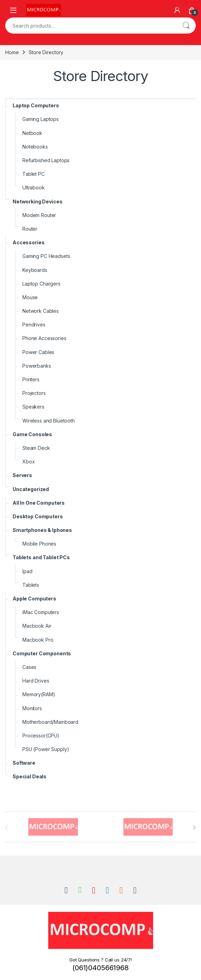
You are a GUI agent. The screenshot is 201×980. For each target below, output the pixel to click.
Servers (22, 475)
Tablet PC (34, 174)
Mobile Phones (39, 544)
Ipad (27, 571)
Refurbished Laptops (46, 160)
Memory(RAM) (39, 694)
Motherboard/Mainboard (50, 722)
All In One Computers (39, 503)
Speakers (33, 407)
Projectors (34, 393)
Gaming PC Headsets (46, 256)
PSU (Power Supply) (46, 749)
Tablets (31, 585)
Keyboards (35, 270)
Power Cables (38, 352)
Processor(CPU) (41, 736)
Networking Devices (37, 201)
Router (30, 229)
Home (12, 52)
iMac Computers (41, 612)
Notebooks (35, 147)
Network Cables (41, 311)
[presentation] (194, 828)
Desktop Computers (38, 516)
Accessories (28, 242)
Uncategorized (31, 489)
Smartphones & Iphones (42, 530)
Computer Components (42, 653)
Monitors (32, 708)
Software (24, 763)
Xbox (28, 462)
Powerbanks (37, 366)
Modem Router (39, 215)
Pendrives (34, 325)
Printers (31, 379)
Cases (29, 667)
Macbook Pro (38, 640)
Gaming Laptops (41, 119)
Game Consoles (32, 434)
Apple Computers (34, 599)
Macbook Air (37, 626)
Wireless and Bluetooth (49, 421)
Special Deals (30, 776)
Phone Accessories (44, 338)
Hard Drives (36, 681)
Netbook (32, 133)
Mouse (30, 297)
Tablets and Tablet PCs (41, 557)
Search (186, 26)
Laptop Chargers (41, 284)
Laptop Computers (36, 105)
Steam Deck (36, 448)
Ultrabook (34, 188)
